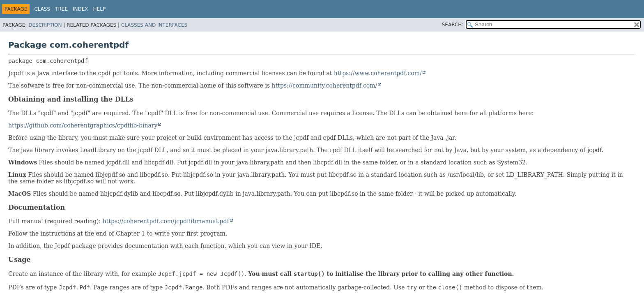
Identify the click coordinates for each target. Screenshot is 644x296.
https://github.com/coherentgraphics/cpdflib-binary (83, 125)
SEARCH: (453, 25)
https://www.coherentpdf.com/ (378, 73)
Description (45, 25)
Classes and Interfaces (154, 25)
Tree (61, 9)
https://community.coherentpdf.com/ (325, 86)
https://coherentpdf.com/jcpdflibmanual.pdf (166, 221)
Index (80, 9)
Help (100, 9)
